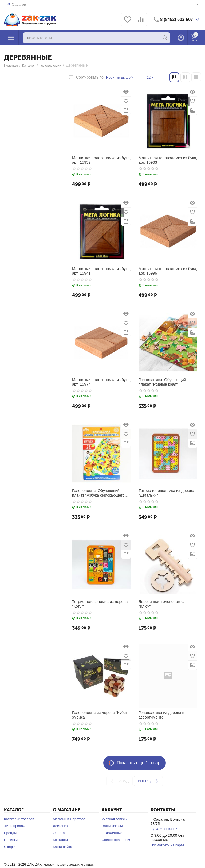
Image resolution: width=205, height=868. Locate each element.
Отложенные (112, 833)
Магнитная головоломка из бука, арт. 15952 (100, 160)
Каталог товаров (11, 38)
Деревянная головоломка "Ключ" (167, 602)
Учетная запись (114, 819)
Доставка (60, 826)
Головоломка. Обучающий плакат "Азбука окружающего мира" (101, 493)
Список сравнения (117, 840)
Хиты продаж (15, 826)
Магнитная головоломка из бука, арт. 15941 (100, 271)
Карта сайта (62, 847)
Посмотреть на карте (167, 845)
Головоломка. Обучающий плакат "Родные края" (168, 382)
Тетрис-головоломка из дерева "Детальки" (165, 493)
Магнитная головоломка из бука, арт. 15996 (167, 271)
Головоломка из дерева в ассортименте (161, 715)
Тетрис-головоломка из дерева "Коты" (99, 604)
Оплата (59, 833)
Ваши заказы (112, 826)
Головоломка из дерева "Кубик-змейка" (99, 715)
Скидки (10, 847)
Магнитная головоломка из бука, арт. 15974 (100, 382)
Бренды (10, 833)
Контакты (60, 840)
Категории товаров (19, 819)
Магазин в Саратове (69, 819)
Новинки (11, 840)
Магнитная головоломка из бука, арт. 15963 (167, 160)
